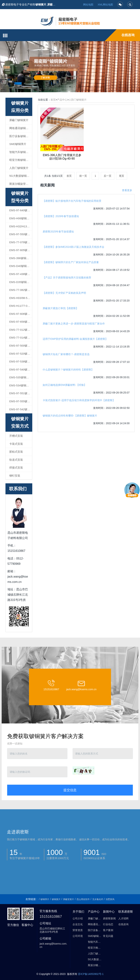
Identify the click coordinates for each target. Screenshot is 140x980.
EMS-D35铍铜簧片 (21, 282)
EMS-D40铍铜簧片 (21, 266)
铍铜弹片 (45, 899)
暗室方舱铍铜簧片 (20, 160)
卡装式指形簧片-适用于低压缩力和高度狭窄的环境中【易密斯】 (79, 400)
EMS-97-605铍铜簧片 (21, 250)
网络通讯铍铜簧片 (20, 128)
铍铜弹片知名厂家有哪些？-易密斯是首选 (66, 354)
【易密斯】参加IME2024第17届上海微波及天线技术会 (73, 247)
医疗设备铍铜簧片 (20, 136)
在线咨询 (128, 35)
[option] (70, 67)
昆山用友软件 (83, 899)
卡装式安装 (16, 444)
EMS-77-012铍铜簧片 (21, 330)
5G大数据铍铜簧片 (21, 176)
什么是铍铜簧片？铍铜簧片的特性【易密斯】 (68, 370)
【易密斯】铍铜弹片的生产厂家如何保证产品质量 (71, 262)
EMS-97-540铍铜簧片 (21, 369)
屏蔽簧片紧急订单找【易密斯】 (61, 308)
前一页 (83, 176)
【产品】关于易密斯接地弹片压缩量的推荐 (67, 278)
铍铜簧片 (56, 899)
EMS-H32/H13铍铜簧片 (21, 226)
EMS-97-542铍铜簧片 (21, 409)
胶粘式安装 (16, 452)
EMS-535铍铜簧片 (21, 377)
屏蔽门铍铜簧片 (19, 120)
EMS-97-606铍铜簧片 (21, 314)
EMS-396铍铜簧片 (21, 258)
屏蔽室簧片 (69, 899)
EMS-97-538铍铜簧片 (21, 361)
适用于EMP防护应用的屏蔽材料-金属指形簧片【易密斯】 (75, 339)
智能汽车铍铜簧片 (20, 152)
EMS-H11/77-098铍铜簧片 (21, 306)
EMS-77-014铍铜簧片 (21, 338)
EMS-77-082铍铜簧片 (21, 290)
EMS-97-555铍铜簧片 (21, 401)
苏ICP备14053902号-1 (91, 974)
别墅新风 (110, 899)
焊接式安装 (16, 468)
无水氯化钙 (98, 899)
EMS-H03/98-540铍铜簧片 (21, 298)
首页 (53, 100)
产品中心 (62, 100)
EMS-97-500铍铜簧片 (21, 346)
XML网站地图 (105, 5)
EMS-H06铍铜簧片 (21, 218)
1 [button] (66, 87)
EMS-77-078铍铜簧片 (21, 242)
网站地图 (88, 5)
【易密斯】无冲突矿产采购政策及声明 (64, 293)
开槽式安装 (16, 436)
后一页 (108, 176)
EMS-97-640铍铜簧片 (21, 210)
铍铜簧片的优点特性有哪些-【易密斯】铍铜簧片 (70, 416)
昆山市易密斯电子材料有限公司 (66, 975)
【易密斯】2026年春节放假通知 (61, 216)
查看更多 (127, 190)
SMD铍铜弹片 (18, 144)
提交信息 (70, 790)
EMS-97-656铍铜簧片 (21, 322)
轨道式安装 (16, 460)
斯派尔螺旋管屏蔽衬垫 (21, 184)
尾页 (122, 176)
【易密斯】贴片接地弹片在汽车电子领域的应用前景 (72, 201)
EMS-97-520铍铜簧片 (21, 354)
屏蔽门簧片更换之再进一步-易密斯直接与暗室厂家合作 (74, 324)
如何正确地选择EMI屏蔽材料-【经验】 (65, 385)
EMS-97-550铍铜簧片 (21, 234)
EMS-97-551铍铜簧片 (21, 393)
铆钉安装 (15, 476)
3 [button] (74, 87)
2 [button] (70, 87)
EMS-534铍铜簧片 (21, 385)
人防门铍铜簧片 (78, 100)
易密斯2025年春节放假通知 (58, 232)
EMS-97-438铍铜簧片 (21, 274)
